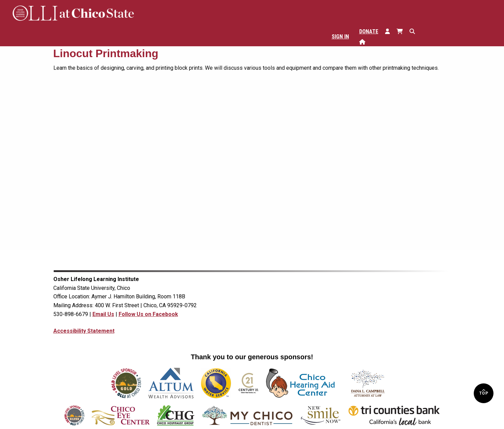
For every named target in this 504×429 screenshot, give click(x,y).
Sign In (340, 37)
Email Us (103, 314)
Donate (369, 31)
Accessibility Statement (84, 331)
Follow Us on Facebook (148, 314)
